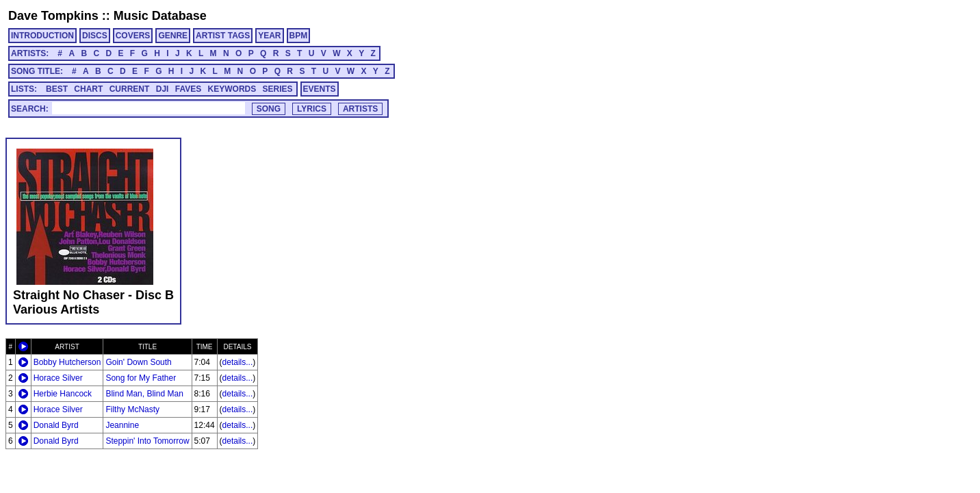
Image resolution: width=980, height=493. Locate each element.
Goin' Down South (138, 362)
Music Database (160, 16)
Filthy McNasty (132, 409)
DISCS (95, 36)
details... (238, 362)
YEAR (269, 36)
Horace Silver (58, 378)
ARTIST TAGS (223, 36)
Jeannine (122, 425)
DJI (163, 89)
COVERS (133, 36)
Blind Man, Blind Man (144, 394)
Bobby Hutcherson (67, 362)
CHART (88, 89)
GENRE (173, 36)
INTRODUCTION (42, 36)
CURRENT (130, 89)
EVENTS (320, 89)
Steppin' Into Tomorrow (147, 441)
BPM (299, 36)
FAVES (188, 89)
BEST (57, 89)
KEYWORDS (232, 89)
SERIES (278, 89)
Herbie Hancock (63, 394)
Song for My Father (141, 378)
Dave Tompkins (53, 16)
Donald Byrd (56, 425)
